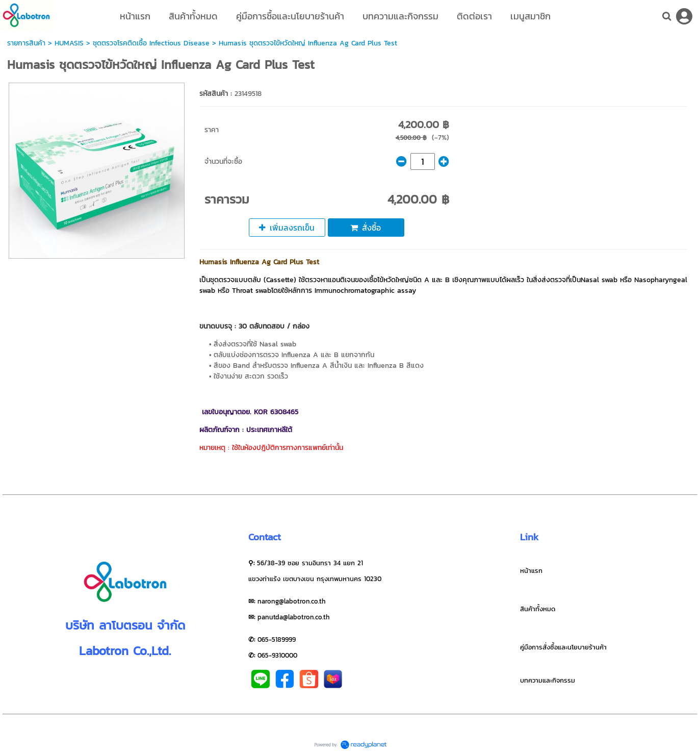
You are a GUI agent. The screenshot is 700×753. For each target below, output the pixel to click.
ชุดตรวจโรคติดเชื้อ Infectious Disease (151, 43)
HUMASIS (69, 43)
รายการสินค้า (26, 43)
